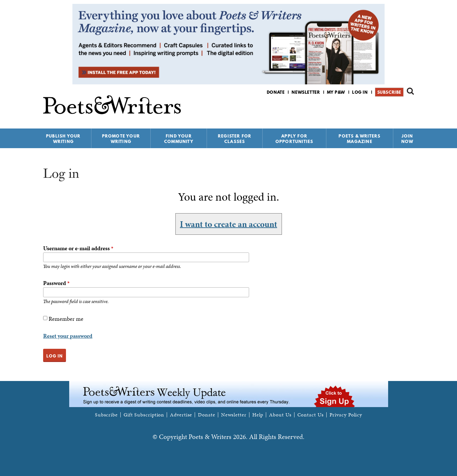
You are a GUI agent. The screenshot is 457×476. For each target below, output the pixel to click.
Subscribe (389, 92)
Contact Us (311, 415)
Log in (360, 92)
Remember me (66, 319)
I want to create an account (228, 224)
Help (258, 415)
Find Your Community (179, 139)
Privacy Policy (346, 415)
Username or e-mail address (78, 248)
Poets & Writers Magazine (359, 139)
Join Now (407, 139)
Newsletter (306, 92)
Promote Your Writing (121, 139)
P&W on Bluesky (399, 109)
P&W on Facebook (388, 109)
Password (56, 283)
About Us (280, 415)
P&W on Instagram (410, 109)
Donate (276, 92)
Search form (410, 91)
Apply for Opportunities (294, 139)
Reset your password (68, 336)
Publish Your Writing (63, 139)
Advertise (181, 415)
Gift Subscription (144, 415)
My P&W (336, 92)
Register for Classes (235, 139)
